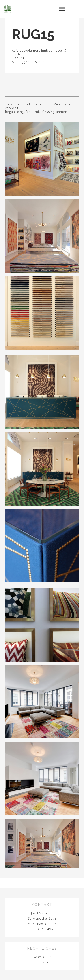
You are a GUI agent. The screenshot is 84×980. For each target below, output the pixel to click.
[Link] (42, 844)
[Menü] (62, 9)
